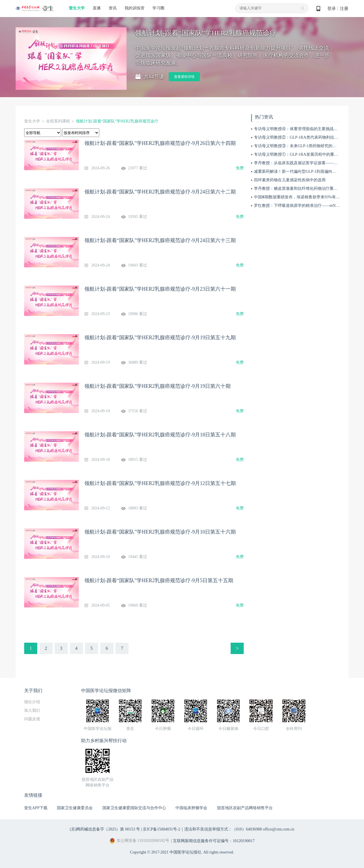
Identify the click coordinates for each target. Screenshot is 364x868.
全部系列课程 (58, 121)
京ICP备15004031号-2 (161, 829)
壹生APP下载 (36, 808)
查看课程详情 (184, 77)
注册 (344, 9)
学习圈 (158, 8)
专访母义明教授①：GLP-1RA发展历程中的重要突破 (300, 154)
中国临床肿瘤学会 (191, 808)
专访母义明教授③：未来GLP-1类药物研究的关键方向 (301, 146)
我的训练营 (135, 8)
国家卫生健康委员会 (75, 808)
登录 (332, 9)
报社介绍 (32, 702)
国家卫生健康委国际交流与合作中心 (134, 808)
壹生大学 (77, 8)
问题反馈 (32, 719)
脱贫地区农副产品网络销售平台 (245, 808)
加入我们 (32, 710)
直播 (97, 8)
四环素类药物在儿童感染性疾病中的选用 (290, 180)
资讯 (113, 8)
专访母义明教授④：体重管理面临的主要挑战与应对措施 (304, 129)
